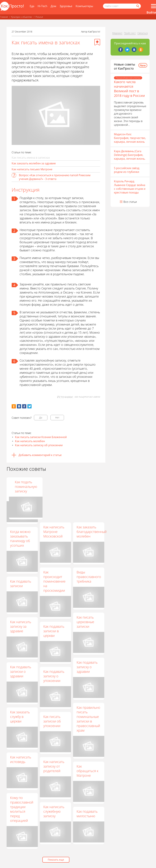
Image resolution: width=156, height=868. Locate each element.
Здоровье (66, 6)
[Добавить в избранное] (97, 42)
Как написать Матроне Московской (54, 532)
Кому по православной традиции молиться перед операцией (22, 809)
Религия (39, 17)
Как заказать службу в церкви (20, 717)
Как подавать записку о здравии (87, 667)
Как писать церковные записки (85, 622)
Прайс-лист (130, 33)
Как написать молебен (30, 441)
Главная (4, 17)
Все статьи (130, 202)
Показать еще (56, 860)
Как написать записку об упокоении (39, 445)
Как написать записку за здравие (21, 626)
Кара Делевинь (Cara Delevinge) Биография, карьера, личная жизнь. (130, 155)
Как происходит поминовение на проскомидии (54, 581)
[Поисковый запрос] (122, 6)
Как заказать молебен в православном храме (22, 489)
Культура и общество (22, 17)
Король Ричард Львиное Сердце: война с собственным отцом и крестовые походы (130, 187)
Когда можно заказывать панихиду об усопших (20, 538)
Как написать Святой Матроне (54, 487)
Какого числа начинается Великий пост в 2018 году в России (129, 89)
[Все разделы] (153, 6)
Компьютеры (84, 6)
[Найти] (138, 6)
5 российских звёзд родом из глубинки (127, 170)
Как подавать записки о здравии (21, 671)
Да (41, 417)
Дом (53, 6)
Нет (57, 417)
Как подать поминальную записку (88, 487)
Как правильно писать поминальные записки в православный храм (88, 719)
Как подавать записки (21, 583)
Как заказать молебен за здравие (34, 163)
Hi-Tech (42, 6)
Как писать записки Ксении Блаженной (41, 437)
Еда (32, 6)
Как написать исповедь (21, 759)
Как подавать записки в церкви (54, 631)
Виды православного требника (89, 577)
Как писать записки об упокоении (52, 721)
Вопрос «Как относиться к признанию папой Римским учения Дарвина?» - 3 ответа (55, 177)
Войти (151, 12)
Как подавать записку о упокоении (54, 676)
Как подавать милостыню (87, 814)
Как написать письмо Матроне (32, 169)
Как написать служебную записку (54, 811)
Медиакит (117, 33)
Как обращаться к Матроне (87, 771)
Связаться (143, 33)
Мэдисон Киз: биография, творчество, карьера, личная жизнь (130, 138)
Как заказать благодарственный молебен (92, 532)
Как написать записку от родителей (54, 766)
